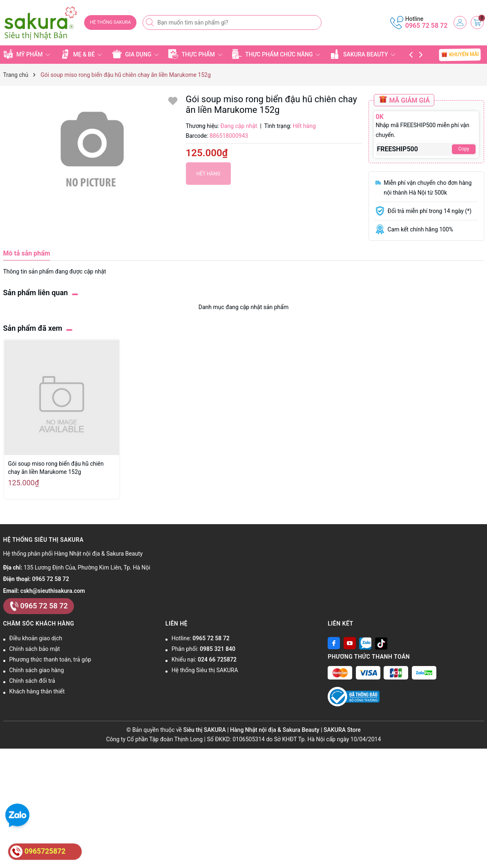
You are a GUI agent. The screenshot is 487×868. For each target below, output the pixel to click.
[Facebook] (334, 643)
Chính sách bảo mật (35, 649)
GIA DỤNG (135, 54)
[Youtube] (350, 643)
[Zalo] (365, 643)
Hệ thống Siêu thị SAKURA (205, 670)
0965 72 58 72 (427, 26)
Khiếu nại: (204, 659)
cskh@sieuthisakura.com (53, 591)
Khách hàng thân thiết (37, 691)
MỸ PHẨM (27, 54)
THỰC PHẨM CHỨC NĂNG (276, 54)
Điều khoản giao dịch (36, 638)
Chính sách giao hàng (37, 670)
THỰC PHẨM (195, 54)
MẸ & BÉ (81, 54)
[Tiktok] (381, 643)
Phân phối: (203, 649)
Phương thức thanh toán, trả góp (50, 659)
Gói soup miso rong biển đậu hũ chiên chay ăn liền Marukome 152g (56, 468)
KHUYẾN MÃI (460, 54)
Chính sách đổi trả (32, 681)
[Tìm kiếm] (151, 22)
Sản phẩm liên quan (36, 293)
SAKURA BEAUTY (363, 54)
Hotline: (201, 638)
